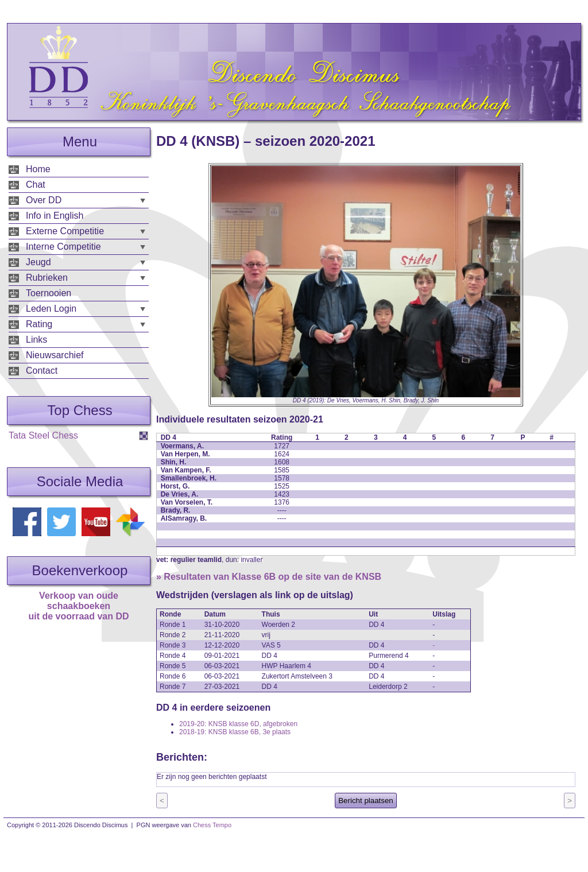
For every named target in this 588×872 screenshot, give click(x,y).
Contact (42, 371)
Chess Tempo (212, 825)
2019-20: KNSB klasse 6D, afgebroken (238, 724)
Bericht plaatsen (366, 801)
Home (38, 169)
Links (36, 340)
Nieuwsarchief (55, 355)
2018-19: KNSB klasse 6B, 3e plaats (235, 732)
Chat (36, 185)
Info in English (55, 216)
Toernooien (49, 293)
